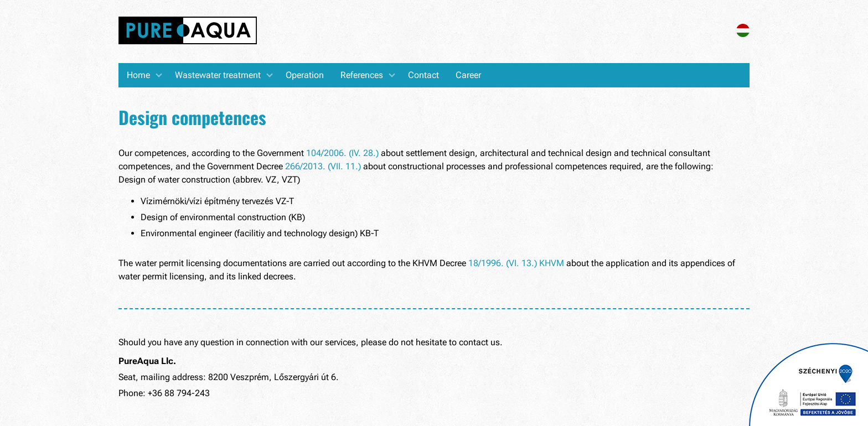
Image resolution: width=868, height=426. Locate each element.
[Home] (188, 32)
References (362, 75)
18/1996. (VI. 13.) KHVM (516, 263)
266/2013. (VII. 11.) (323, 166)
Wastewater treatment (218, 75)
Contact (423, 75)
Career (468, 75)
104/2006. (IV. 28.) (342, 153)
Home (138, 75)
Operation (305, 75)
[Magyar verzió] (743, 34)
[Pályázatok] (808, 385)
